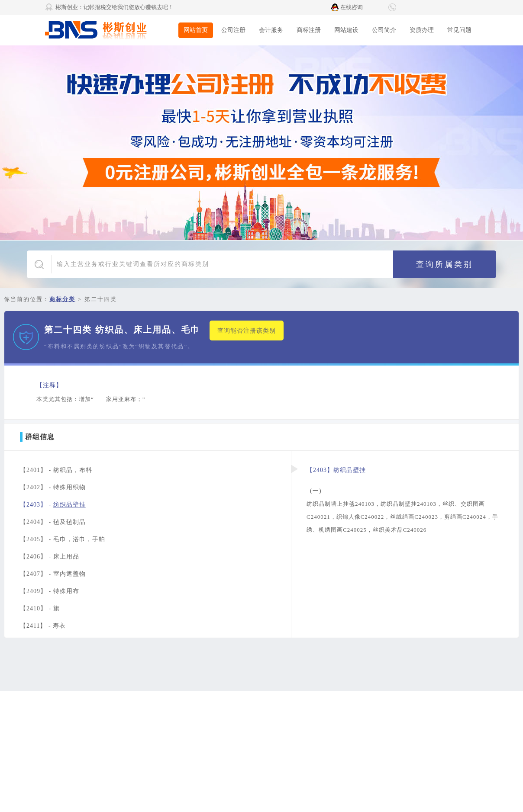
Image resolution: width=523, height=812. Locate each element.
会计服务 (271, 30)
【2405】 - (63, 539)
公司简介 (384, 30)
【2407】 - (53, 574)
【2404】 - (53, 522)
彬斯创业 (110, 30)
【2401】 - (56, 470)
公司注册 (233, 30)
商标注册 (309, 30)
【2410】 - (40, 608)
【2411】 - (43, 626)
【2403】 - (53, 505)
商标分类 (62, 299)
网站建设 (346, 30)
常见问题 (459, 30)
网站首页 (196, 30)
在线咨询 (352, 7)
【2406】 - (50, 557)
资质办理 (422, 30)
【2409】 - (50, 591)
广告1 (261, 143)
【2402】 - (53, 487)
